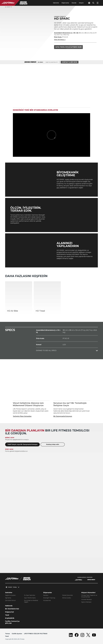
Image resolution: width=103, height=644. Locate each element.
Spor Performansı (30, 598)
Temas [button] (7, 634)
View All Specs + (60, 40)
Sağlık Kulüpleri (10, 595)
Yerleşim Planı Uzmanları (22, 416)
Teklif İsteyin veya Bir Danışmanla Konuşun (22, 444)
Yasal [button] (7, 636)
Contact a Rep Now (70, 62)
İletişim (81, 3)
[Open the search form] (93, 3)
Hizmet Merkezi (87, 599)
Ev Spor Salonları (30, 595)
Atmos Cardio (67, 598)
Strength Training (49, 598)
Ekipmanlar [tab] (65, 3)
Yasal (7, 615)
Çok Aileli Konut (10, 600)
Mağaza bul (9, 612)
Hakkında (9, 606)
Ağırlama (8, 598)
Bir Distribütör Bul (12, 609)
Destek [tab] (74, 3)
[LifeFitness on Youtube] (94, 635)
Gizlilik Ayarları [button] (17, 634)
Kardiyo (46, 595)
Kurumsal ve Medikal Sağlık (31, 601)
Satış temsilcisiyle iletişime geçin (68, 47)
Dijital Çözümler (68, 595)
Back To (9, 7)
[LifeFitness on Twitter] (88, 635)
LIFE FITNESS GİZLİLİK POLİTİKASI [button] (36, 634)
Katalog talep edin (53, 444)
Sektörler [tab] (56, 3)
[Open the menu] (98, 3)
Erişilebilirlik (10, 618)
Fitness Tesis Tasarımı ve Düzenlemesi (89, 596)
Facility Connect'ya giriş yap (12, 622)
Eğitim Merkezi (86, 602)
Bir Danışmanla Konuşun (63, 416)
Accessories (47, 600)
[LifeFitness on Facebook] (77, 635)
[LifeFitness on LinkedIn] (71, 635)
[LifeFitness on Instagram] (82, 635)
